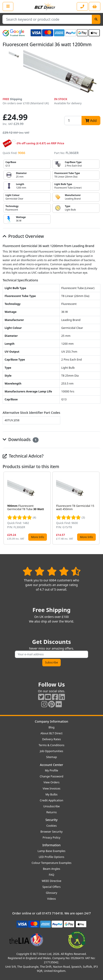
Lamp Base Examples (52, 851)
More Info (38, 537)
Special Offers (52, 887)
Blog (51, 727)
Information (51, 845)
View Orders (52, 782)
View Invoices (52, 788)
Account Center (51, 765)
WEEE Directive (51, 881)
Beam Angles (52, 869)
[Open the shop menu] (8, 6)
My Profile (51, 770)
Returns (51, 812)
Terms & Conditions (51, 745)
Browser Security (52, 832)
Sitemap (51, 757)
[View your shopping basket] (95, 6)
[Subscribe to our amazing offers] (52, 654)
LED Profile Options (51, 857)
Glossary (51, 893)
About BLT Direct (52, 733)
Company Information (51, 721)
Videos (51, 899)
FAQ (51, 875)
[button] (97, 508)
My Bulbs (52, 794)
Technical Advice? (23, 456)
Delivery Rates (51, 739)
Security (51, 820)
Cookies (51, 826)
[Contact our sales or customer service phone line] (82, 6)
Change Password (51, 776)
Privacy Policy (52, 837)
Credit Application (52, 800)
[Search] (96, 19)
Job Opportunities (51, 751)
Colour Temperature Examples (51, 863)
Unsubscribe (51, 806)
